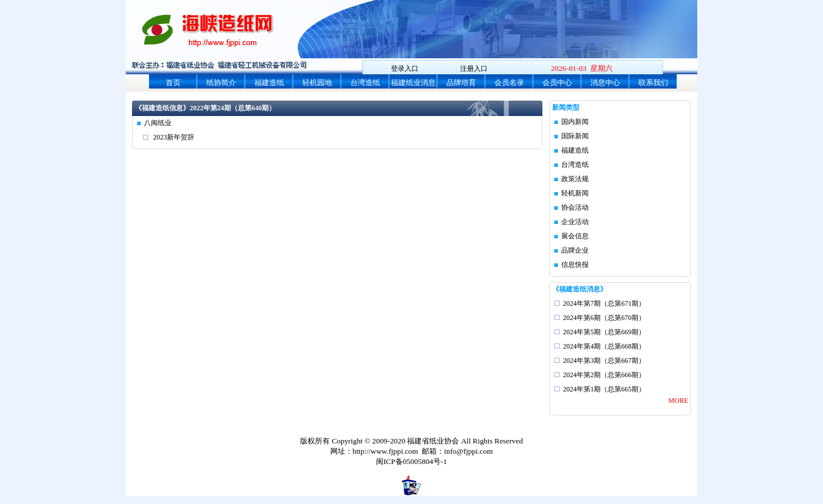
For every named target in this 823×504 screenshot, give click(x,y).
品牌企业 (575, 250)
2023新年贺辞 (174, 137)
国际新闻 (575, 136)
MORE (678, 401)
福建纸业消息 (413, 83)
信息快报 (575, 265)
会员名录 (509, 83)
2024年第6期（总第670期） (604, 318)
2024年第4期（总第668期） (604, 346)
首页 (173, 83)
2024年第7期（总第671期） (604, 303)
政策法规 (575, 179)
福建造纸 (269, 83)
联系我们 (653, 83)
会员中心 (557, 83)
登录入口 (405, 69)
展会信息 (575, 236)
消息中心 (605, 83)
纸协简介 (221, 83)
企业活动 (575, 222)
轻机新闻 (575, 193)
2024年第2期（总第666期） (604, 375)
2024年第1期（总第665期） (604, 389)
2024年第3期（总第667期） (604, 361)
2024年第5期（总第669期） (604, 332)
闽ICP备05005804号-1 (411, 461)
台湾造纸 (365, 83)
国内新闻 (575, 122)
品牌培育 (461, 83)
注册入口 (474, 69)
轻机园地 (317, 83)
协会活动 (575, 207)
